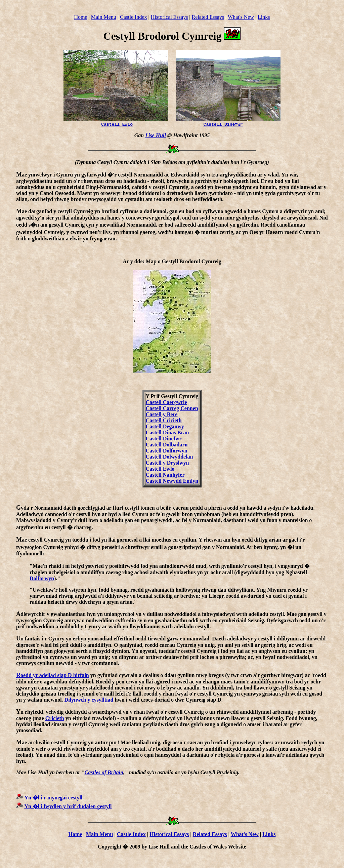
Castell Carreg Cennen (172, 409)
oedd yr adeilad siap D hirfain (53, 676)
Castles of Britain (104, 773)
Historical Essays (169, 17)
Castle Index (133, 17)
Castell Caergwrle (166, 403)
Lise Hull (156, 136)
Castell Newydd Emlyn (172, 482)
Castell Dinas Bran (167, 433)
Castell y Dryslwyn (167, 464)
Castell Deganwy (165, 427)
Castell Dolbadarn (167, 446)
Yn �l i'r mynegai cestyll (53, 799)
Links (264, 17)
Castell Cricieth (164, 421)
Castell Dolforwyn (167, 452)
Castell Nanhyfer (165, 476)
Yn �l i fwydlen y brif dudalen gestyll (68, 807)
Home (80, 17)
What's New (241, 17)
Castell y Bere (162, 415)
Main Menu (104, 17)
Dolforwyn (42, 579)
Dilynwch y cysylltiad (89, 701)
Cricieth (55, 719)
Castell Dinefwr (223, 125)
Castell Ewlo (117, 125)
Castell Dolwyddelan (169, 458)
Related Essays (208, 17)
